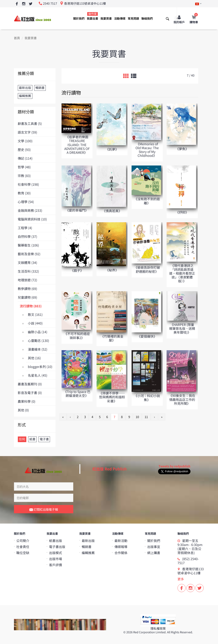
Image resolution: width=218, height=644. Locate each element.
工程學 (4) (25, 228)
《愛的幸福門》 (77, 210)
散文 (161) (35, 314)
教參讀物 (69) (28, 289)
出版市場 (55, 559)
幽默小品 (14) (38, 332)
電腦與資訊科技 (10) (32, 219)
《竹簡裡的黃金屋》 (112, 338)
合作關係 (121, 553)
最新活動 (121, 541)
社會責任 (23, 547)
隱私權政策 (158, 629)
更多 (181, 579)
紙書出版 (55, 541)
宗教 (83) (24, 176)
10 (137, 417)
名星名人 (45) (38, 375)
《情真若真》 (112, 211)
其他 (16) (34, 358)
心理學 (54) (26, 202)
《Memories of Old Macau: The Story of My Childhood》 (147, 150)
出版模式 (55, 553)
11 (146, 417)
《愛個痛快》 (147, 336)
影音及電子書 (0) (30, 393)
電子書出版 (57, 547)
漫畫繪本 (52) (38, 349)
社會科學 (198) (28, 184)
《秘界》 (112, 270)
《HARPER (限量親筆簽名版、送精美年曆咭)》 (182, 328)
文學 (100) (25, 141)
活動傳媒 (120, 19)
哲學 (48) (24, 167)
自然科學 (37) (28, 236)
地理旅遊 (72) (28, 280)
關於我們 (79, 19)
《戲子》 (77, 270)
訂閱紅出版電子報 (44, 510)
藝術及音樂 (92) (29, 254)
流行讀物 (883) (31, 306)
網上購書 (154, 553)
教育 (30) (24, 193)
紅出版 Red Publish (110, 469)
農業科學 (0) (27, 401)
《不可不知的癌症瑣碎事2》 (77, 336)
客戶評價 (55, 565)
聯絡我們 (147, 19)
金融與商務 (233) (30, 210)
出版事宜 (154, 547)
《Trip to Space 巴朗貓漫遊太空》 (77, 394)
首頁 (17, 38)
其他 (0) (23, 410)
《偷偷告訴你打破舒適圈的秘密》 (147, 269)
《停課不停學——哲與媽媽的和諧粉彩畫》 (112, 397)
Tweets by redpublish (174, 466)
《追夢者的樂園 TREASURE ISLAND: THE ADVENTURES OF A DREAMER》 (77, 145)
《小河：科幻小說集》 (147, 398)
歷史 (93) (24, 150)
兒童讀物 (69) (28, 297)
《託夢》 (112, 149)
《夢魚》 (182, 149)
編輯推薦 (88, 553)
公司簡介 (23, 541)
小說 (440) (35, 323)
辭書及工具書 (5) (30, 123)
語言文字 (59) (28, 132)
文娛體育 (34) (28, 262)
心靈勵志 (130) (39, 340)
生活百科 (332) (28, 271)
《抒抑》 (182, 212)
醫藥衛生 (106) (28, 245)
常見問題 (133, 19)
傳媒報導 (121, 547)
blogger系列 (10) (40, 367)
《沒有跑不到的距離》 (147, 201)
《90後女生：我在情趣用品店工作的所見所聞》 (182, 399)
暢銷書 (87, 547)
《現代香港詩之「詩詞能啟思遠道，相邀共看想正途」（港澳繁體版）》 (182, 273)
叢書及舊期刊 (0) (30, 384)
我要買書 (106, 19)
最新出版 (88, 541)
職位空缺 (23, 553)
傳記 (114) (25, 158)
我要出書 (93, 16)
